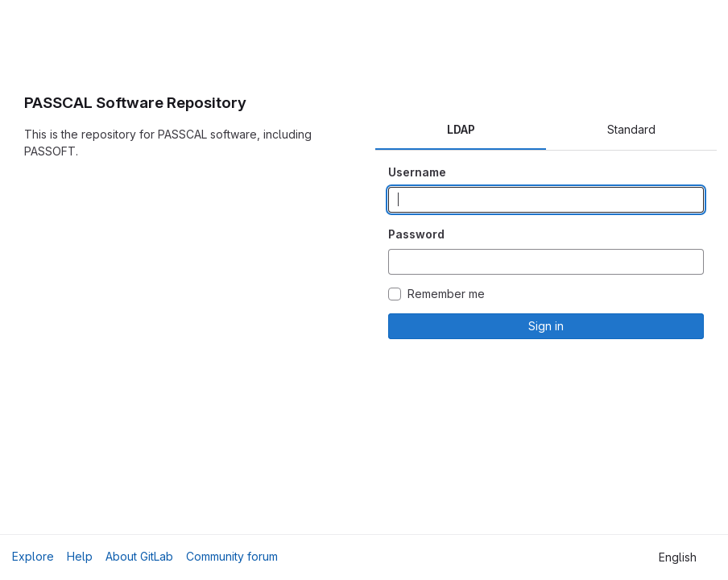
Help (80, 556)
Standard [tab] (631, 129)
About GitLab (139, 556)
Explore (33, 556)
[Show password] (691, 262)
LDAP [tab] (461, 129)
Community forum (232, 556)
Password (416, 234)
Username (417, 172)
